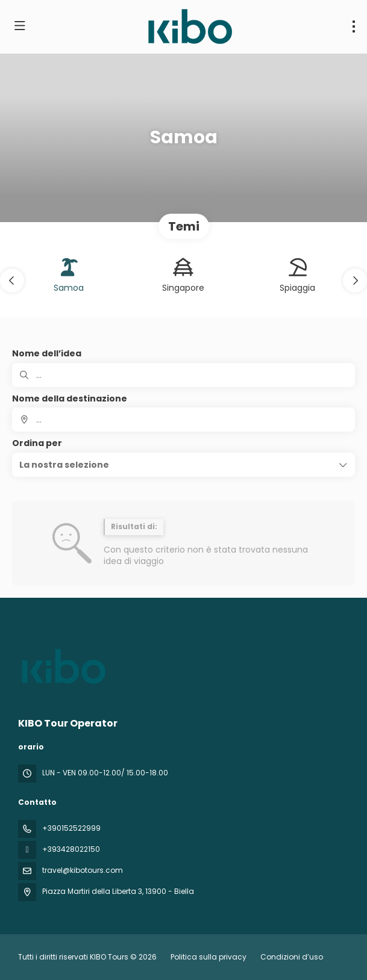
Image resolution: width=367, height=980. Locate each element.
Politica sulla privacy (209, 957)
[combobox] (183, 420)
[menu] (354, 26)
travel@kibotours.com (83, 870)
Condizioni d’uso (291, 957)
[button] (12, 281)
